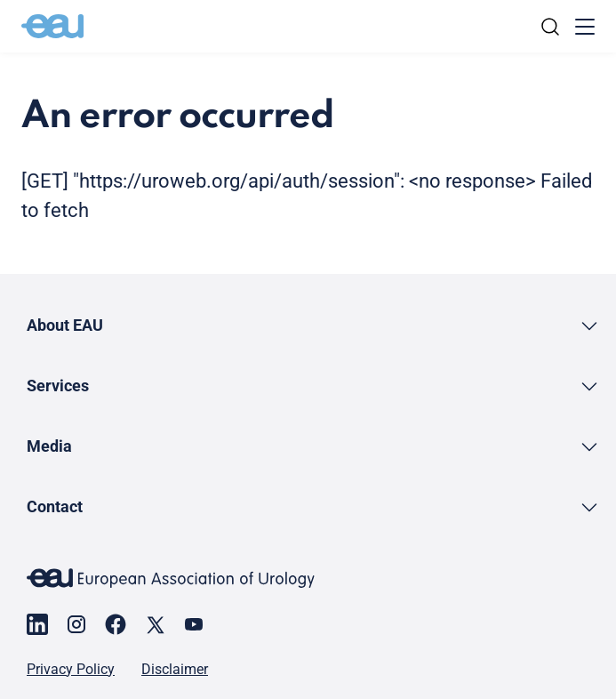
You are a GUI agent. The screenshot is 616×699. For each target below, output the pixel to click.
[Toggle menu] (585, 27)
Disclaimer (175, 670)
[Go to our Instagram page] (76, 624)
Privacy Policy (71, 670)
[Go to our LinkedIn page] (37, 624)
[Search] (550, 27)
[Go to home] (52, 27)
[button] (313, 325)
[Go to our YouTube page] (194, 624)
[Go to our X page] (155, 624)
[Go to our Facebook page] (116, 624)
